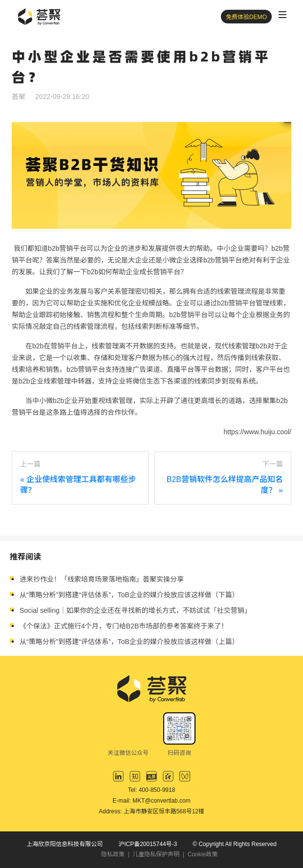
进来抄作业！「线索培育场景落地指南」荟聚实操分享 (102, 579)
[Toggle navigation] (282, 15)
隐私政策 (113, 854)
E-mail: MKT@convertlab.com (151, 801)
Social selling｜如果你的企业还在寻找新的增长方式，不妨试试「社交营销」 (135, 610)
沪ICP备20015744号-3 (148, 844)
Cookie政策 (203, 854)
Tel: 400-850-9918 (152, 790)
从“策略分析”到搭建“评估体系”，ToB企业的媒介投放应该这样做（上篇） (129, 642)
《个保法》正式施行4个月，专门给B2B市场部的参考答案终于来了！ (124, 626)
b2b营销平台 (223, 260)
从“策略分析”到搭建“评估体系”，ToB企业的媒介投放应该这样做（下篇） (129, 595)
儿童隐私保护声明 (156, 854)
